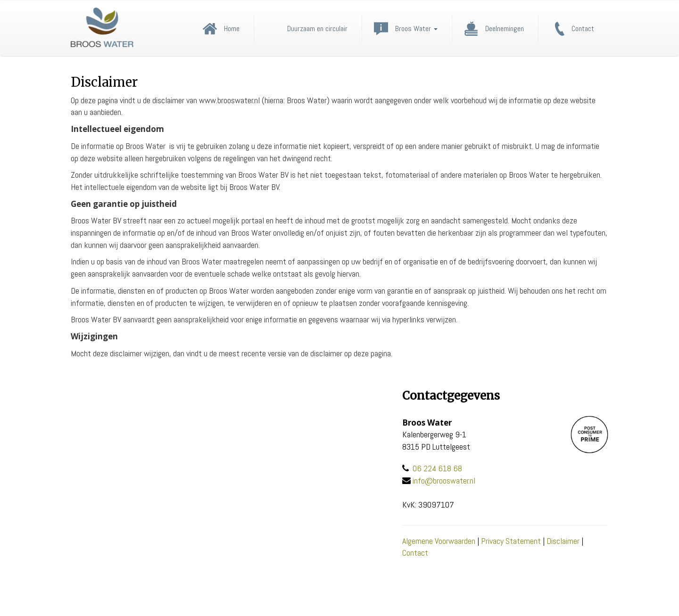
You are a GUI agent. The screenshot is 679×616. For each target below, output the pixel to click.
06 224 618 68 (437, 468)
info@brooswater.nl (444, 480)
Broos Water (416, 29)
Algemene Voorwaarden (439, 541)
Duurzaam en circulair (317, 29)
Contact (583, 29)
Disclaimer (563, 541)
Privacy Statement (511, 541)
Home (232, 29)
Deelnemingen (505, 29)
